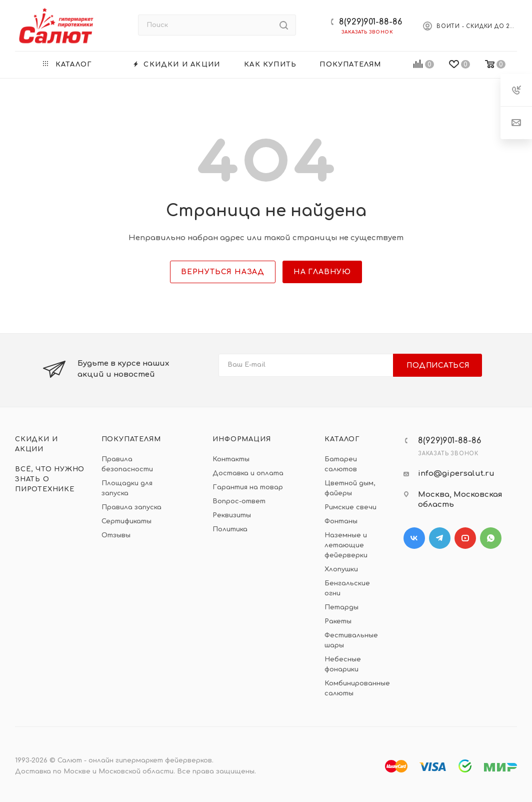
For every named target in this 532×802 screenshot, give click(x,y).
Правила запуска (131, 507)
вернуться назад (223, 272)
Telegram (440, 538)
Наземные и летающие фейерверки (346, 545)
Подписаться (438, 365)
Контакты (231, 459)
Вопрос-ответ (239, 501)
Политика (230, 529)
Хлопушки (341, 569)
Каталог (342, 439)
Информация (241, 439)
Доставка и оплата (248, 473)
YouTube (465, 538)
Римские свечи (350, 507)
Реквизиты (232, 515)
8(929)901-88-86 (370, 22)
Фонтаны (341, 521)
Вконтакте (414, 538)
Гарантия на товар (248, 487)
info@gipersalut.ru (456, 474)
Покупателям (131, 439)
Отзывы (116, 535)
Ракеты (338, 621)
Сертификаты (126, 521)
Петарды (341, 607)
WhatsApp (491, 538)
